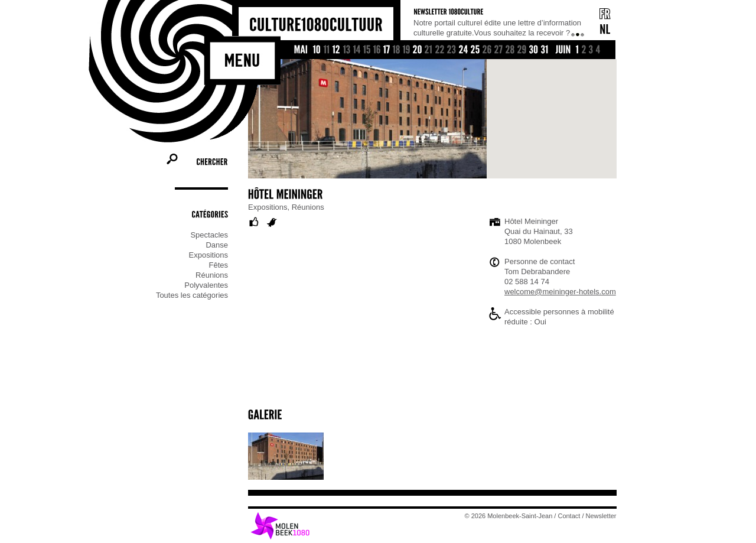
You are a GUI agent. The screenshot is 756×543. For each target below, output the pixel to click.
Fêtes (218, 265)
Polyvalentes (206, 285)
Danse (217, 245)
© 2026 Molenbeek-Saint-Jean (509, 516)
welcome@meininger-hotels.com (560, 292)
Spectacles (209, 235)
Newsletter (601, 516)
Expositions (208, 255)
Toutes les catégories (192, 295)
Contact (569, 516)
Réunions (212, 275)
